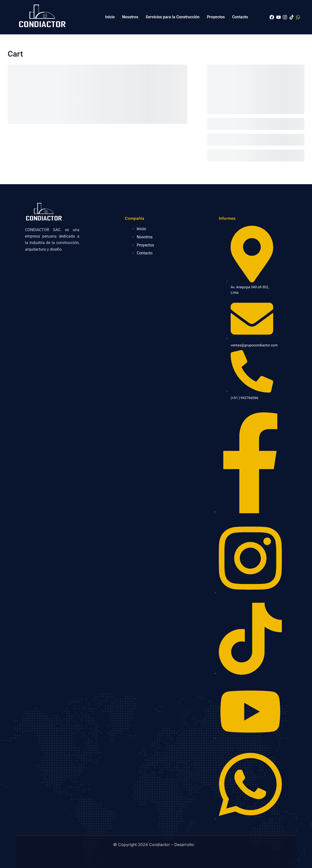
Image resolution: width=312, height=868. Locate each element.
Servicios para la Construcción (173, 17)
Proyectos (216, 17)
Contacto (240, 17)
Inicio (110, 17)
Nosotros (130, 17)
